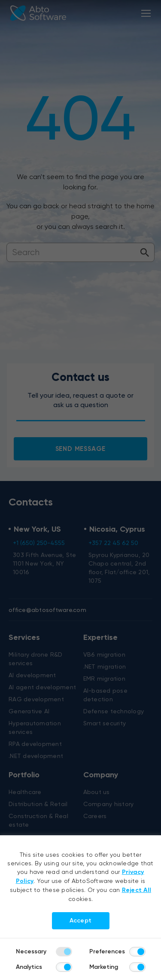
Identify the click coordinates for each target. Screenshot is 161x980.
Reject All (137, 890)
